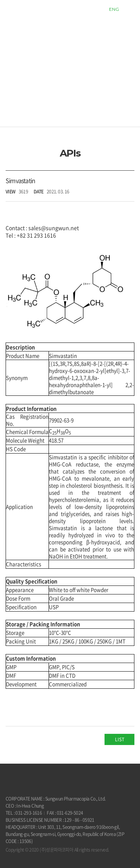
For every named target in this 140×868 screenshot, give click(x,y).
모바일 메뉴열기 (131, 9)
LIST (120, 739)
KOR (97, 9)
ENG (114, 9)
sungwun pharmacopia (26, 9)
